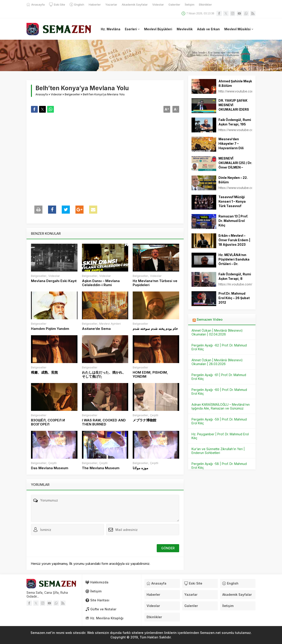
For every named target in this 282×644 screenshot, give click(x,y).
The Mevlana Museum (101, 468)
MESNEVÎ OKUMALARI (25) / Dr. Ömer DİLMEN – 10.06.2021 (235, 165)
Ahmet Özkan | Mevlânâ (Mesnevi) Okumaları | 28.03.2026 (217, 362)
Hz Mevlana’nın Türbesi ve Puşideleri (155, 283)
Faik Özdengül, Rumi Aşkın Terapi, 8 (235, 276)
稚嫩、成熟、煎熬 (44, 372)
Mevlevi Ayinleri (110, 324)
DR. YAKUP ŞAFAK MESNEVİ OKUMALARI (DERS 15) (234, 107)
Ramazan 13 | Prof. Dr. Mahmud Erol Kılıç (233, 221)
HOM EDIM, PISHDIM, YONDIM (150, 375)
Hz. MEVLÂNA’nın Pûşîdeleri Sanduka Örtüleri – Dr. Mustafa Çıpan (234, 262)
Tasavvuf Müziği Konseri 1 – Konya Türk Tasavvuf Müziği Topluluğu (232, 204)
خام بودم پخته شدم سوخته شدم (155, 329)
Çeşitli (154, 415)
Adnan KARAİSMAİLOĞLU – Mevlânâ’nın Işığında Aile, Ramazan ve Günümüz (221, 406)
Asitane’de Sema (96, 329)
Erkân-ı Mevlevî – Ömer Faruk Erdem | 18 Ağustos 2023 (234, 240)
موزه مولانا (140, 468)
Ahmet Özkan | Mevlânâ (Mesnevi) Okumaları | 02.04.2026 (217, 332)
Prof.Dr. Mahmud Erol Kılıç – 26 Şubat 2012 (234, 298)
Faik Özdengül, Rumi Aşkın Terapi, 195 (235, 122)
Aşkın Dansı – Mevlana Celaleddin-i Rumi (101, 283)
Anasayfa (42, 94)
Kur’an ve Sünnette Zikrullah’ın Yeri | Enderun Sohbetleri (218, 451)
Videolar (56, 94)
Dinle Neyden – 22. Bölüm (233, 180)
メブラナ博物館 (144, 420)
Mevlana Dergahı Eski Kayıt (54, 281)
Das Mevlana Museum (50, 468)
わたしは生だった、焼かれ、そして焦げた (104, 375)
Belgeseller (72, 94)
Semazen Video (210, 319)
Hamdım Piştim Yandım (50, 329)
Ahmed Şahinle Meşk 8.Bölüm (235, 83)
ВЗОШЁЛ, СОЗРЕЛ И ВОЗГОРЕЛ (48, 422)
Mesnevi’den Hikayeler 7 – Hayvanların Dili (231, 143)
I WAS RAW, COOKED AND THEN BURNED (104, 422)
